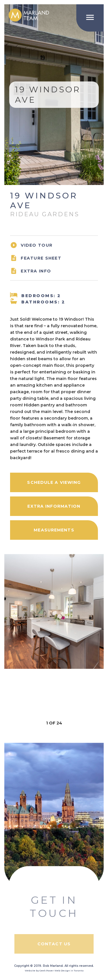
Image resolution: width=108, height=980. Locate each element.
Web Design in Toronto (69, 971)
